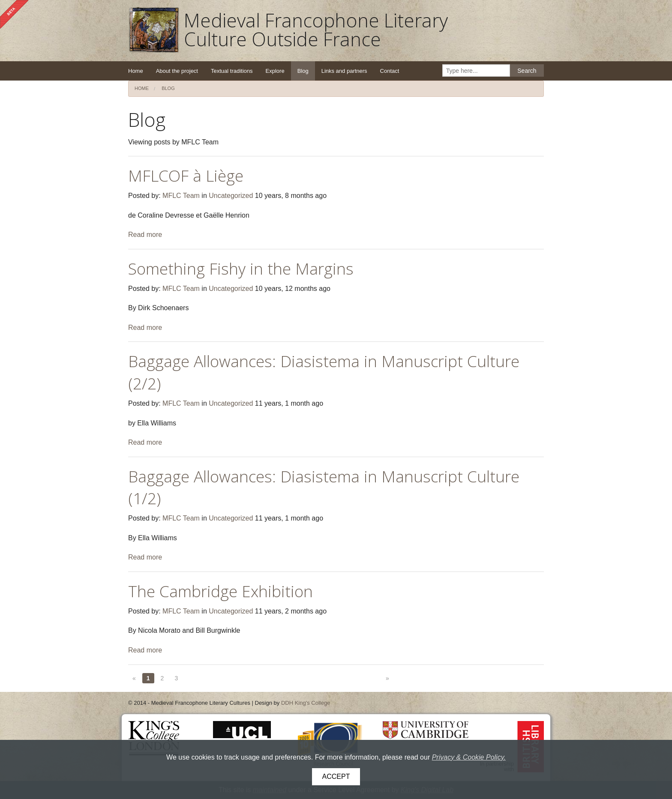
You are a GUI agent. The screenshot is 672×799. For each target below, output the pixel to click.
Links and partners (344, 71)
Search (527, 71)
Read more (145, 235)
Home (136, 71)
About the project (177, 71)
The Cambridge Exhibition (220, 591)
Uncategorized (231, 196)
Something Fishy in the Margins (241, 268)
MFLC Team (181, 196)
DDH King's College (306, 703)
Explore (275, 71)
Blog (303, 71)
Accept (336, 777)
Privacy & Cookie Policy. (469, 757)
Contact (390, 71)
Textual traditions (232, 71)
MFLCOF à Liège (186, 175)
